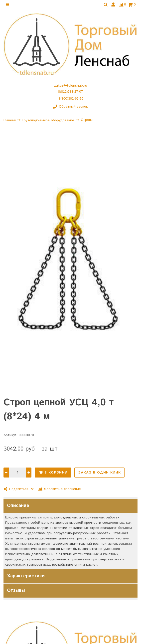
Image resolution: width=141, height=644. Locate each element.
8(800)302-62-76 (71, 98)
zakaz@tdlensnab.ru (71, 86)
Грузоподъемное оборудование (49, 120)
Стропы (87, 120)
